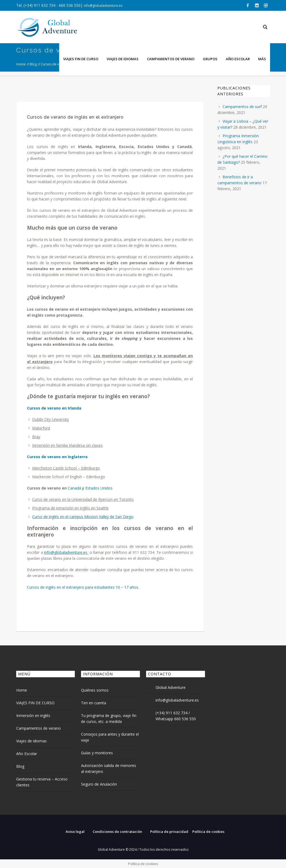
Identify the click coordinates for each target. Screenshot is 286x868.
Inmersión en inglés (33, 715)
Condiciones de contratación (117, 832)
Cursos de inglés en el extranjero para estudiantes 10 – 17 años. (83, 587)
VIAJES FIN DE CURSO (35, 703)
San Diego (124, 517)
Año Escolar (27, 754)
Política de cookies (208, 832)
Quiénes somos (95, 690)
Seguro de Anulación (99, 784)
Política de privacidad (169, 832)
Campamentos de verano (38, 728)
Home (22, 690)
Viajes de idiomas (31, 741)
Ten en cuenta (94, 703)
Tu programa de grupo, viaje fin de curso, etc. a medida (109, 718)
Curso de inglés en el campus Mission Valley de (73, 517)
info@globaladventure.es (103, 6)
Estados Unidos (99, 488)
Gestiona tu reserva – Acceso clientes (42, 782)
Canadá (74, 488)
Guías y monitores (97, 753)
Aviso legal (75, 832)
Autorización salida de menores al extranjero (109, 768)
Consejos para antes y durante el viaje (110, 737)
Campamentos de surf (242, 107)
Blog (20, 766)
